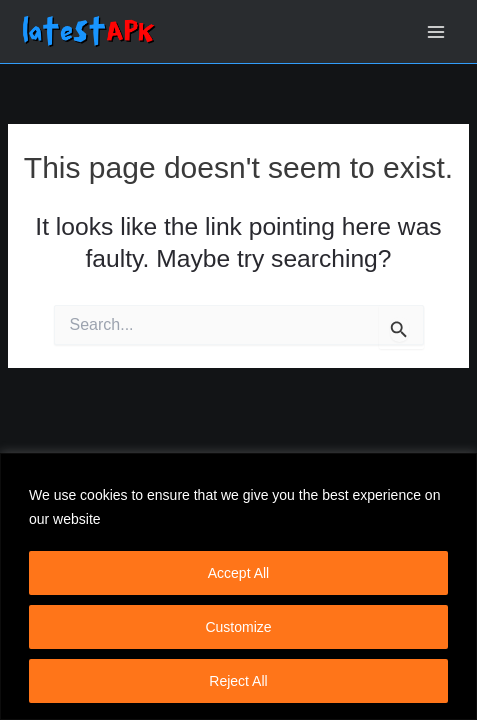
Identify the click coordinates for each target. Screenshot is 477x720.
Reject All (238, 681)
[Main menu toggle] (436, 31)
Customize (238, 627)
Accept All (238, 573)
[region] (238, 586)
